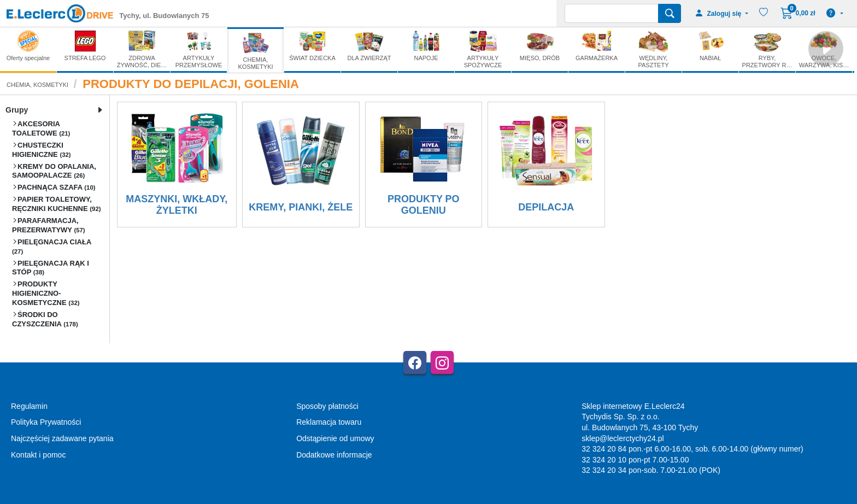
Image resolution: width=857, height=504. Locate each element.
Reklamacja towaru (329, 422)
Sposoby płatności (327, 406)
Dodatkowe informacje (334, 455)
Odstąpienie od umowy (335, 438)
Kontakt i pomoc (38, 455)
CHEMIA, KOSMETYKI (37, 85)
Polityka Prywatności (46, 422)
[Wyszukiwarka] (612, 13)
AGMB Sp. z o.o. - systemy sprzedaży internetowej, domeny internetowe (251, 499)
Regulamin (29, 406)
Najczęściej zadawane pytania (62, 438)
